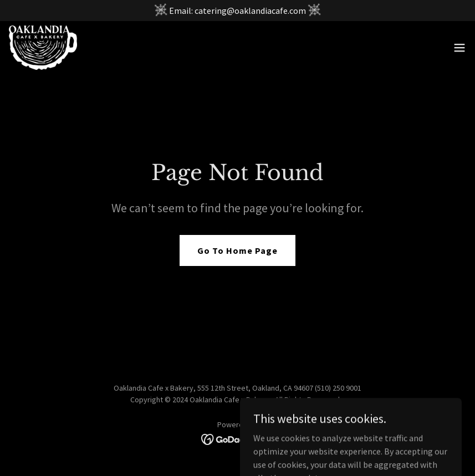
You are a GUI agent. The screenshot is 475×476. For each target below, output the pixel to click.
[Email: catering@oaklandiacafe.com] (237, 11)
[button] (459, 48)
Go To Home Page (237, 250)
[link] (43, 48)
